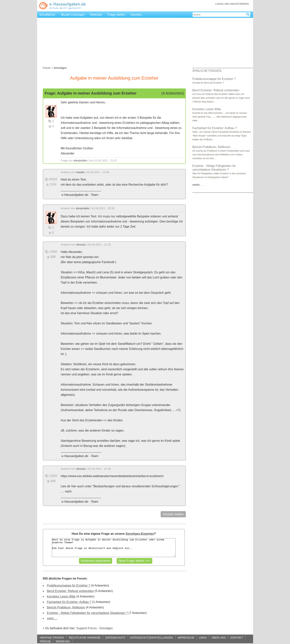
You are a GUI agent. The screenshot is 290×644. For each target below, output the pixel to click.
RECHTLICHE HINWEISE (85, 637)
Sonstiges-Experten (140, 534)
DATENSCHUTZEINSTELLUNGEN (152, 637)
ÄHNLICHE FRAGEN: (207, 71)
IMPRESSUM (186, 637)
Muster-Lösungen (73, 15)
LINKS (203, 637)
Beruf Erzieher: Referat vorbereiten (70, 591)
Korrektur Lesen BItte (61, 596)
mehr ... (52, 618)
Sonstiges (106, 628)
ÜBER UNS (218, 637)
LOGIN (219, 4)
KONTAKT (237, 637)
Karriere (136, 15)
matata (80, 172)
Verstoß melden (173, 514)
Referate (96, 15)
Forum (47, 68)
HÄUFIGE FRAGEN (52, 637)
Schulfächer (47, 15)
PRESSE (45, 641)
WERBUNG (63, 641)
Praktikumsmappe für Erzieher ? (69, 585)
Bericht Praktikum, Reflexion (66, 607)
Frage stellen (116, 15)
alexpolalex (81, 160)
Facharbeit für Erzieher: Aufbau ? (69, 602)
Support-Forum (87, 628)
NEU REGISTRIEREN (237, 4)
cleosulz (81, 245)
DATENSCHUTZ (115, 637)
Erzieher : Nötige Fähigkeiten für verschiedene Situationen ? (87, 613)
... (198, 185)
